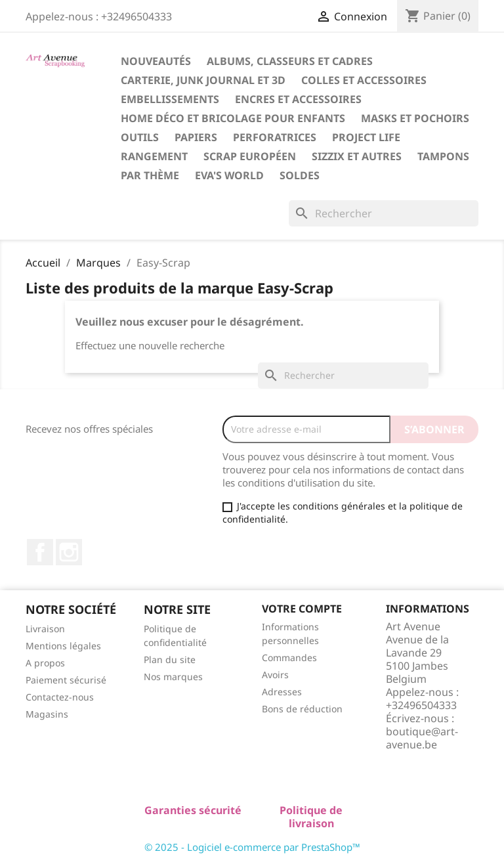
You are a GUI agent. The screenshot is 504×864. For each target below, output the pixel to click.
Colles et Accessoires (364, 80)
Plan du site (170, 659)
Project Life (366, 137)
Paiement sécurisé (66, 680)
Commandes (289, 658)
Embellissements (170, 99)
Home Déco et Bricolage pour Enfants (233, 118)
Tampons (443, 156)
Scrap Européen (250, 156)
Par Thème (150, 175)
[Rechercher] (384, 213)
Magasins (47, 714)
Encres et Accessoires (298, 99)
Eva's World (229, 175)
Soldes (300, 175)
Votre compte (302, 609)
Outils (140, 137)
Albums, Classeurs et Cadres (290, 61)
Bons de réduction (302, 709)
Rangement (154, 156)
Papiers (196, 137)
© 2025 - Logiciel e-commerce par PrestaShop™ (252, 847)
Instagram (69, 552)
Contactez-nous (60, 697)
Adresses (282, 692)
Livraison (45, 629)
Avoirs (275, 675)
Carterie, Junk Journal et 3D (203, 80)
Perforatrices (275, 137)
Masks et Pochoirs (415, 118)
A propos (45, 663)
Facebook (40, 552)
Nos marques (173, 677)
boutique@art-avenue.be (422, 738)
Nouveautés (156, 61)
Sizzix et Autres (357, 156)
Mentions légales (63, 646)
